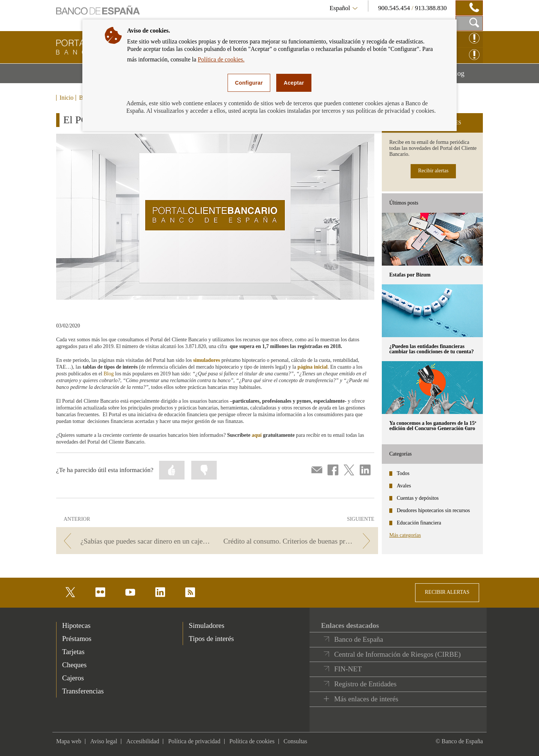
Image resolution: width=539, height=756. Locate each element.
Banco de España (359, 639)
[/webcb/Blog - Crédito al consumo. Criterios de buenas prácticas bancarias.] (299, 541)
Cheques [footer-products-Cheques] (74, 665)
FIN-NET (348, 669)
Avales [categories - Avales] (404, 486)
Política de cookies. (221, 59)
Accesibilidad (143, 741)
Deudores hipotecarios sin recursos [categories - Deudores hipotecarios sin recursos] (433, 510)
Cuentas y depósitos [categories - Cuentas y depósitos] (418, 498)
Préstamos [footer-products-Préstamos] (77, 639)
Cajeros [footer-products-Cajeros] (73, 678)
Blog (467, 76)
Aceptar (294, 83)
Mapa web (69, 741)
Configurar (249, 83)
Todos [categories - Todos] (403, 473)
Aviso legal (104, 741)
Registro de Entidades (366, 684)
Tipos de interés (211, 639)
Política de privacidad (194, 741)
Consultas (296, 741)
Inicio (66, 98)
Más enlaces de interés (366, 699)
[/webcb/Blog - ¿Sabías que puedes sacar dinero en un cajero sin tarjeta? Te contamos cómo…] (135, 541)
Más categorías (405, 535)
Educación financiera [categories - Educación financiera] (419, 523)
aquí (256, 435)
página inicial (313, 367)
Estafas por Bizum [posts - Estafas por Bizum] (410, 275)
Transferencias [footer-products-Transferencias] (83, 691)
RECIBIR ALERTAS (447, 592)
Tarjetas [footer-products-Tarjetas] (73, 652)
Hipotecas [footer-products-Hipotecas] (76, 625)
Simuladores (206, 625)
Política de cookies (252, 741)
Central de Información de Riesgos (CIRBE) (398, 654)
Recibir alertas (433, 171)
